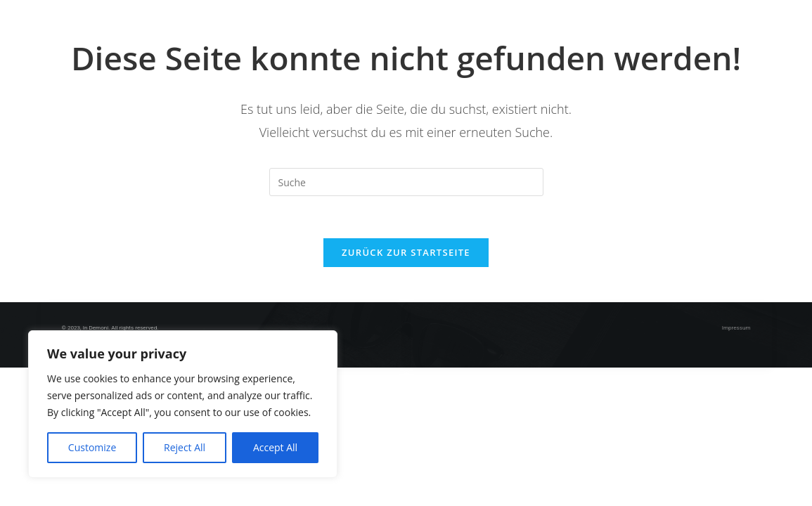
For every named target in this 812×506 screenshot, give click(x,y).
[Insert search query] (406, 182)
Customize (92, 447)
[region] (183, 404)
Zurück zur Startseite (406, 252)
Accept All (275, 447)
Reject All (185, 447)
